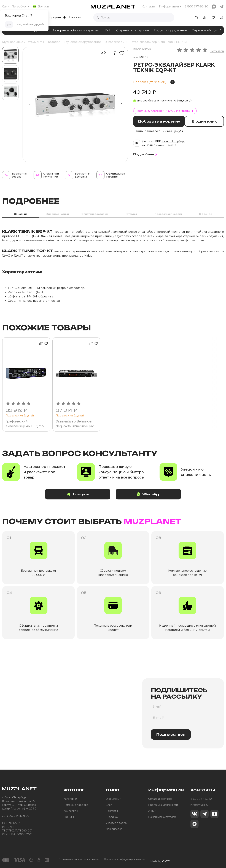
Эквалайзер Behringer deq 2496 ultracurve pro (75, 424)
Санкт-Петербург (15, 6)
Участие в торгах (116, 823)
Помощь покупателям (162, 817)
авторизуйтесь (147, 101)
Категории (70, 799)
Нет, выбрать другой (30, 24)
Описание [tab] (21, 214)
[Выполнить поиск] (97, 17)
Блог (109, 805)
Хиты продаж (49, 17)
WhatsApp (142, 495)
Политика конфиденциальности (124, 860)
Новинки (72, 17)
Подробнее (146, 154)
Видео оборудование (171, 30)
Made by (160, 860)
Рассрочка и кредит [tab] (169, 214)
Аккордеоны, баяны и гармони (76, 30)
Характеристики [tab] (58, 214)
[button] (121, 104)
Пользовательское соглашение (79, 860)
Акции (152, 811)
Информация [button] (169, 6)
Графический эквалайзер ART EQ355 (25, 424)
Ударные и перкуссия (132, 30)
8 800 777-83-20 (201, 799)
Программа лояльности (163, 805)
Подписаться (171, 735)
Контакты (149, 6)
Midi (107, 30)
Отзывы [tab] (132, 214)
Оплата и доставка (160, 799)
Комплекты (71, 811)
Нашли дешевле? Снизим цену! (158, 131)
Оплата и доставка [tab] (95, 214)
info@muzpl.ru (200, 805)
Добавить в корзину (161, 121)
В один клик (207, 121)
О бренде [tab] (205, 214)
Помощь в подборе (76, 805)
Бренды (69, 817)
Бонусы (41, 6)
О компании (113, 799)
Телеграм (85, 495)
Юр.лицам (112, 817)
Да (9, 24)
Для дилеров (114, 829)
